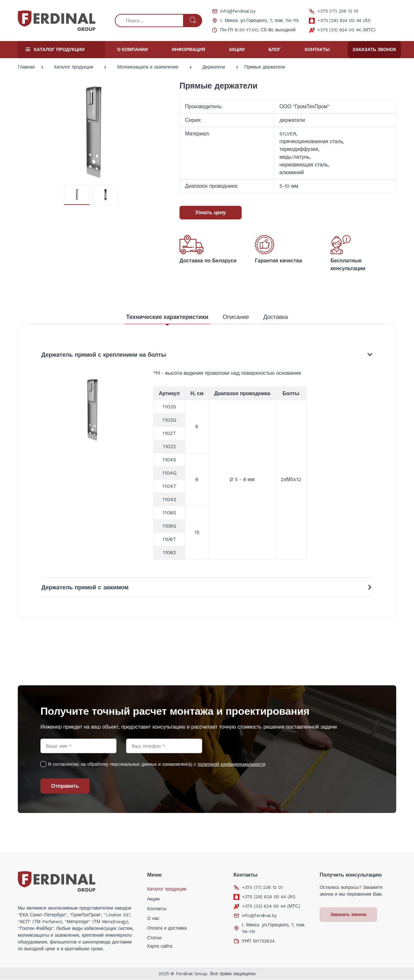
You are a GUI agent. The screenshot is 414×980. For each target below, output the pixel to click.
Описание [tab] (236, 317)
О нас (153, 919)
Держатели (213, 67)
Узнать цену (211, 212)
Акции (237, 49)
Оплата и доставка (167, 928)
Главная (26, 67)
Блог (275, 49)
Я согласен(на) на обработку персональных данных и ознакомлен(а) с (157, 764)
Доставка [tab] (276, 317)
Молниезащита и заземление (148, 67)
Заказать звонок (374, 49)
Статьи (154, 938)
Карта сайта (160, 946)
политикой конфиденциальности (231, 764)
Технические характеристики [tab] (167, 317)
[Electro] (57, 21)
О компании (132, 49)
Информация (188, 49)
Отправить (65, 786)
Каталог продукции (74, 67)
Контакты (317, 49)
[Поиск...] (149, 21)
